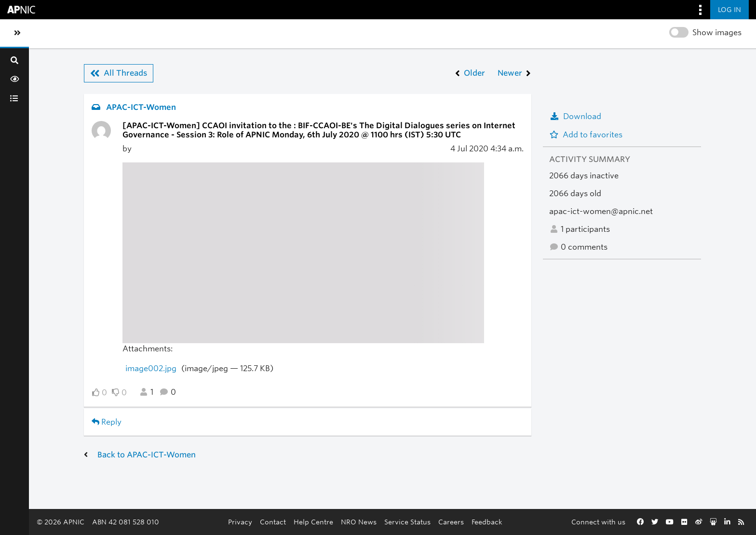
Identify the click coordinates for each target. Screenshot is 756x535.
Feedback (487, 522)
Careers (451, 522)
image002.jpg (151, 368)
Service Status (407, 522)
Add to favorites (586, 135)
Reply (107, 422)
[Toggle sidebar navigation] (17, 33)
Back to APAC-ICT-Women (147, 455)
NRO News (359, 522)
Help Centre (313, 522)
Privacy (240, 522)
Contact (273, 522)
